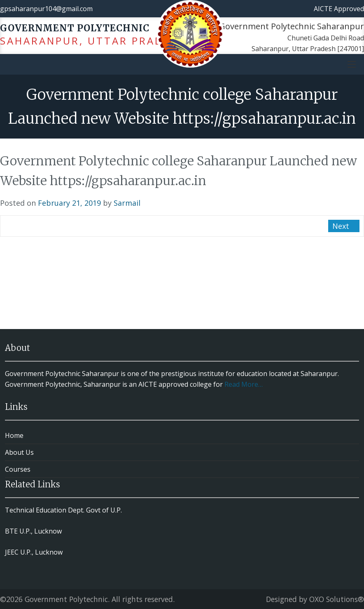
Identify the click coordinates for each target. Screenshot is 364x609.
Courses (18, 469)
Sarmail (127, 203)
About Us (19, 452)
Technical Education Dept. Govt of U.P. (63, 510)
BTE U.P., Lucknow (33, 531)
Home (14, 435)
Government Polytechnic (66, 599)
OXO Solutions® (337, 599)
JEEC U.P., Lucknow (34, 552)
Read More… (244, 384)
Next (342, 226)
